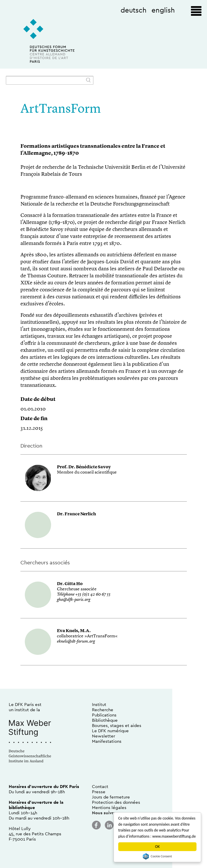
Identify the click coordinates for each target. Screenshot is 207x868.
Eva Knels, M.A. (74, 631)
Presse (99, 792)
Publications (104, 715)
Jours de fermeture (111, 797)
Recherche (103, 710)
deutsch (134, 10)
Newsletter (103, 736)
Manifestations (107, 741)
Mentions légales (109, 807)
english (163, 10)
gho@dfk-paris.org (74, 600)
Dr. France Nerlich (76, 514)
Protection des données (116, 802)
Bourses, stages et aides (117, 725)
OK (157, 847)
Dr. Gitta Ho (70, 584)
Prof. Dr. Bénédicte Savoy (84, 467)
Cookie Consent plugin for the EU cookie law (157, 856)
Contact (100, 786)
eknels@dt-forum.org (76, 642)
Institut (99, 704)
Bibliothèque (105, 720)
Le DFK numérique (110, 731)
